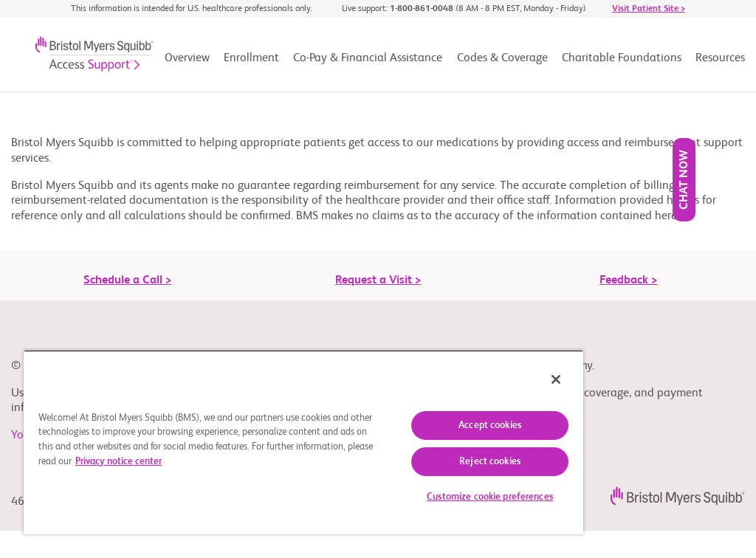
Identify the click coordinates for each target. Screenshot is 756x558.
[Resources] (720, 63)
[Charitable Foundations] (622, 63)
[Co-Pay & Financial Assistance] (368, 63)
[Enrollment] (251, 63)
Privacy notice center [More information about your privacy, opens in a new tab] (118, 462)
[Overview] (187, 63)
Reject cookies (490, 462)
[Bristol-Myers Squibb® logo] (83, 59)
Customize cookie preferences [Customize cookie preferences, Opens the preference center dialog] (490, 497)
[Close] (556, 379)
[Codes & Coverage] (502, 63)
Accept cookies (490, 426)
